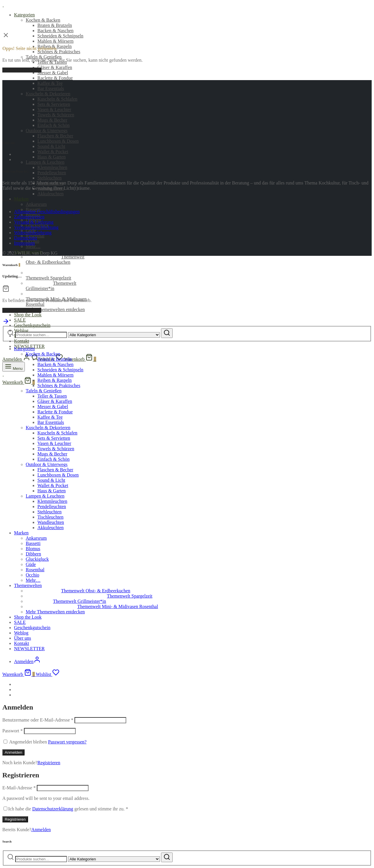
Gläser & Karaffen (55, 67)
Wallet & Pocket (53, 152)
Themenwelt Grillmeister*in (51, 286)
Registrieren (49, 763)
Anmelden (13, 752)
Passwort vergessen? (67, 742)
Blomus (33, 549)
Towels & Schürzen (56, 449)
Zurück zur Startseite (22, 70)
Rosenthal (35, 570)
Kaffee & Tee (50, 83)
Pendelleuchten (52, 173)
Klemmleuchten (52, 167)
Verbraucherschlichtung (36, 227)
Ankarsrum (36, 204)
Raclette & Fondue (55, 78)
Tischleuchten (50, 517)
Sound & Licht (51, 146)
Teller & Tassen (52, 396)
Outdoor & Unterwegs (47, 464)
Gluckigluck (37, 559)
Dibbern (33, 554)
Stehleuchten (50, 178)
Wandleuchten (51, 522)
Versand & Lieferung (34, 222)
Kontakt (22, 341)
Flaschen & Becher (55, 136)
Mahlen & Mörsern (56, 41)
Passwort (13, 731)
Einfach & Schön (53, 459)
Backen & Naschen (56, 31)
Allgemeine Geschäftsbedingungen (47, 212)
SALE (20, 320)
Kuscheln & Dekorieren (48, 428)
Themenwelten (28, 585)
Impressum (24, 243)
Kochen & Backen (43, 20)
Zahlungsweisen (29, 217)
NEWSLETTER (29, 649)
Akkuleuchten (51, 194)
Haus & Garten (52, 157)
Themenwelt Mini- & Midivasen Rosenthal (92, 606)
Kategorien (24, 15)
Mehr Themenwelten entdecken (55, 309)
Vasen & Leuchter (54, 443)
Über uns (22, 638)
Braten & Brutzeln (55, 25)
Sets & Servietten (54, 438)
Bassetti (33, 543)
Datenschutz (26, 238)
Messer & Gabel (53, 73)
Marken (21, 199)
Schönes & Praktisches (59, 52)
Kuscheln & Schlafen (57, 433)
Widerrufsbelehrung (33, 233)
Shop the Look (28, 315)
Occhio (32, 575)
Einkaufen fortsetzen (22, 310)
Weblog (21, 633)
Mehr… (33, 246)
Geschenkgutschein (32, 325)
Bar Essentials (51, 88)
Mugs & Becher (52, 454)
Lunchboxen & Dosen (58, 141)
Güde (31, 564)
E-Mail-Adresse (19, 788)
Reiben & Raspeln (54, 380)
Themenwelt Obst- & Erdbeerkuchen (55, 259)
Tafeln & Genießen (44, 57)
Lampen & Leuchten (45, 162)
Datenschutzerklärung (53, 809)
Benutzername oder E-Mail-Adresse (38, 720)
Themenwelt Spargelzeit (61, 275)
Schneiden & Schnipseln (60, 36)
